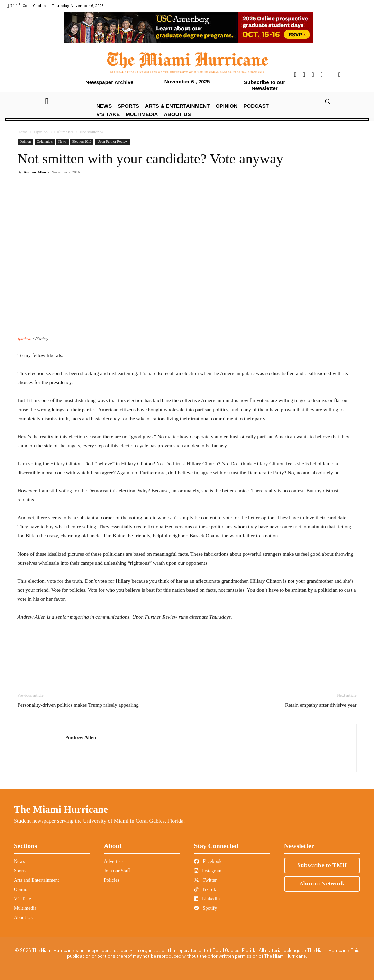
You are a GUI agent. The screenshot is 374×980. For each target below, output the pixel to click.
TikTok (205, 889)
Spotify (206, 908)
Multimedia (25, 908)
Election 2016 (82, 141)
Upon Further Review (112, 141)
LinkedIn (207, 899)
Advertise (113, 861)
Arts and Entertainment (37, 880)
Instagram (208, 871)
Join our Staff (117, 871)
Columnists (64, 132)
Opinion (41, 132)
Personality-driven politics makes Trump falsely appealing (78, 705)
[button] (327, 101)
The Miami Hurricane (61, 809)
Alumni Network (322, 884)
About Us (23, 917)
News (62, 141)
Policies (111, 880)
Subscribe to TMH (322, 865)
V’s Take (22, 899)
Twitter (205, 880)
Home (23, 132)
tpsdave (24, 339)
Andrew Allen (35, 172)
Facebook (208, 861)
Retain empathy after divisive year (321, 705)
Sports (20, 871)
